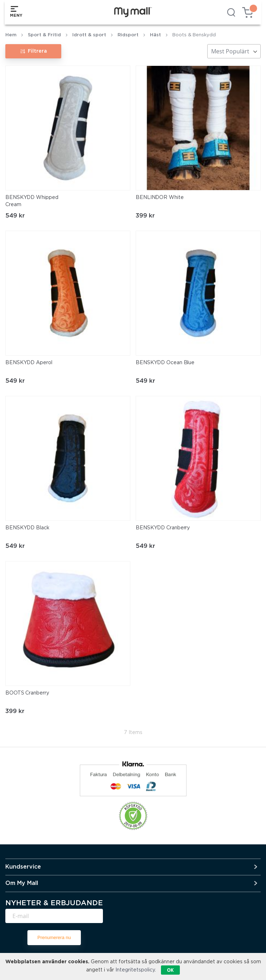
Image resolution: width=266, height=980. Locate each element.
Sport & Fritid (44, 35)
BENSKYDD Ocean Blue (165, 363)
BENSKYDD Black (27, 528)
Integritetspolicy (135, 970)
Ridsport (128, 35)
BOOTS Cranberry (27, 693)
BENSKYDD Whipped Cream (32, 201)
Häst (155, 35)
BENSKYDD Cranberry (163, 528)
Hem (11, 35)
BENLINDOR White (160, 198)
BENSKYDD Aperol (29, 363)
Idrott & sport (89, 35)
